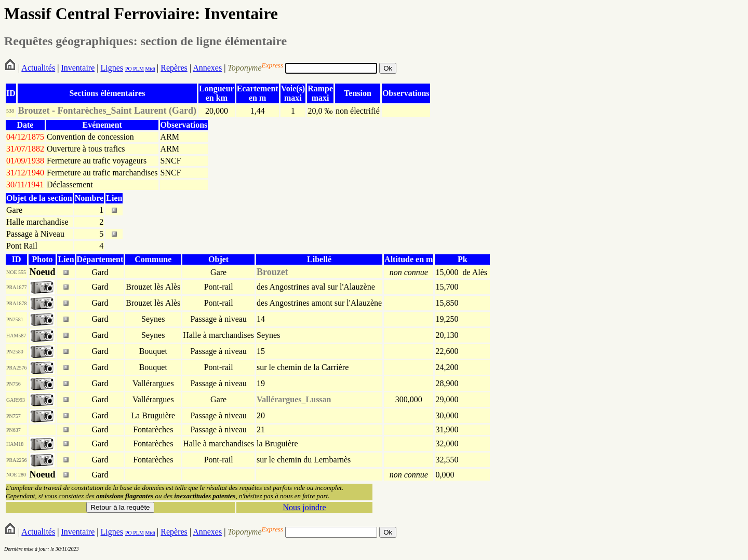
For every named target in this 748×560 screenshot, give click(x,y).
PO (129, 69)
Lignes (112, 68)
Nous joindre (304, 507)
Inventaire (78, 68)
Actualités (38, 68)
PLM (138, 69)
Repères (174, 68)
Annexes (207, 68)
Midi (150, 69)
